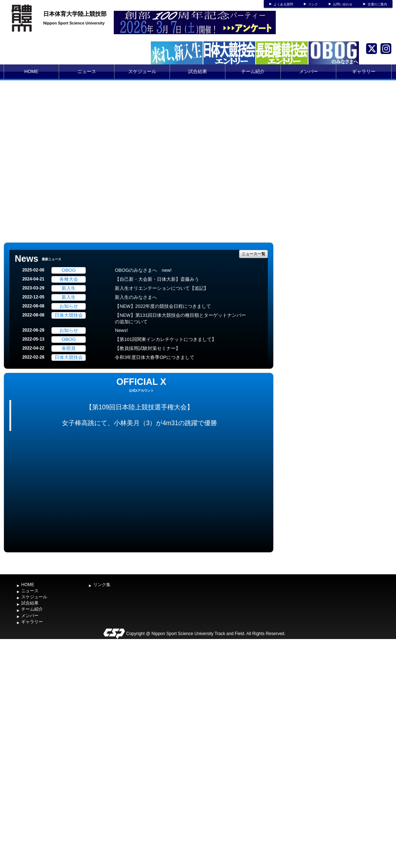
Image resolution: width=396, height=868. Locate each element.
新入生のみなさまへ (136, 297)
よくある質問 (283, 4)
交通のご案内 (377, 4)
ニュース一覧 (253, 254)
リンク (313, 4)
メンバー (309, 71)
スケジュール (142, 71)
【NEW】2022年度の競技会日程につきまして (163, 306)
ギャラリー (364, 71)
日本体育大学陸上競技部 (75, 14)
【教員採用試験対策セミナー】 (148, 348)
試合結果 (198, 71)
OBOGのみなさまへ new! (143, 270)
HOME (31, 71)
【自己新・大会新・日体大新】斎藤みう (157, 279)
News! (121, 330)
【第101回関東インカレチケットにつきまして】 (166, 339)
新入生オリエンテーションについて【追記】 (162, 288)
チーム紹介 (253, 71)
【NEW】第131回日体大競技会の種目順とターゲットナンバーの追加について (180, 319)
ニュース (87, 71)
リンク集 (102, 585)
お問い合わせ (343, 4)
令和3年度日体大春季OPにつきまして (155, 357)
